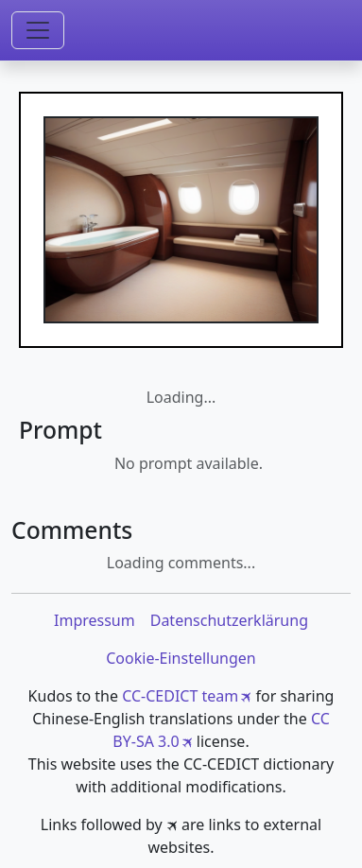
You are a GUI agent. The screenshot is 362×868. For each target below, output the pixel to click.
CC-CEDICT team (180, 696)
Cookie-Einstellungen (181, 658)
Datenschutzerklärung (229, 620)
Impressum (95, 620)
